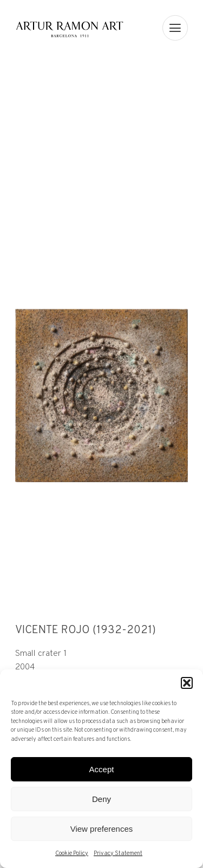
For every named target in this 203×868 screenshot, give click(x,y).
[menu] (175, 28)
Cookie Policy (72, 853)
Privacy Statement (118, 853)
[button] (187, 683)
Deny (101, 799)
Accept (102, 769)
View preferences (102, 829)
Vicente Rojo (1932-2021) (86, 630)
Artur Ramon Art (70, 29)
